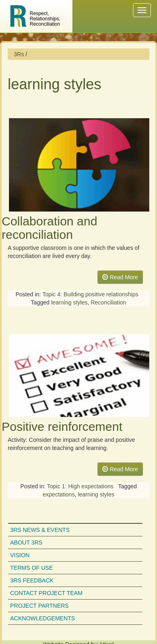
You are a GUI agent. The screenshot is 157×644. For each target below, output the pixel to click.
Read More (120, 277)
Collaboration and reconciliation (49, 228)
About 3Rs (26, 543)
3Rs (19, 54)
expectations (59, 494)
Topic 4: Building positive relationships (90, 294)
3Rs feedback (32, 580)
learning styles (70, 302)
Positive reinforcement (62, 427)
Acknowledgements (43, 618)
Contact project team (46, 593)
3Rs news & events (40, 530)
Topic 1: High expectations (80, 486)
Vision (20, 555)
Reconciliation (108, 302)
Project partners (39, 606)
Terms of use (32, 568)
